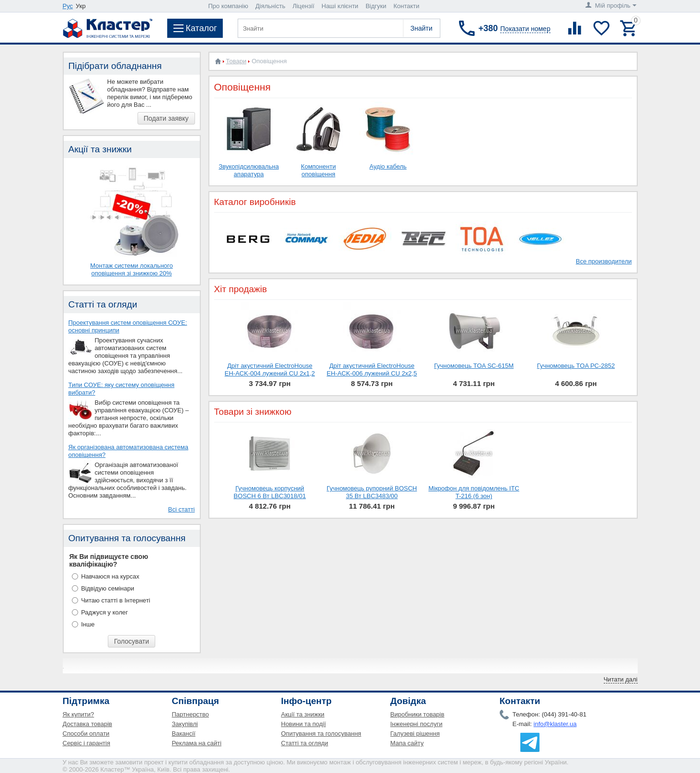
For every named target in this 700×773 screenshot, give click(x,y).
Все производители (604, 261)
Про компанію (229, 6)
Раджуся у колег (104, 612)
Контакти (406, 6)
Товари (236, 61)
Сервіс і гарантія (86, 743)
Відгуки (376, 6)
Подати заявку (166, 118)
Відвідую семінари (108, 588)
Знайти (421, 28)
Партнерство (191, 714)
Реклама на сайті (197, 743)
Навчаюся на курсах (110, 576)
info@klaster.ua (555, 724)
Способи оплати (86, 733)
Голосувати (132, 641)
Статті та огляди (305, 743)
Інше (88, 624)
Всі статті (182, 509)
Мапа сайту (407, 743)
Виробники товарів (418, 714)
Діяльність (270, 6)
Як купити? (79, 714)
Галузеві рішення (415, 733)
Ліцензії (303, 6)
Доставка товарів (88, 724)
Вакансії (184, 733)
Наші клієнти (340, 6)
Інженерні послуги (417, 724)
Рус (68, 6)
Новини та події (304, 724)
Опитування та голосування (321, 733)
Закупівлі (185, 724)
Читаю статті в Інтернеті (115, 600)
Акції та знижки (303, 714)
